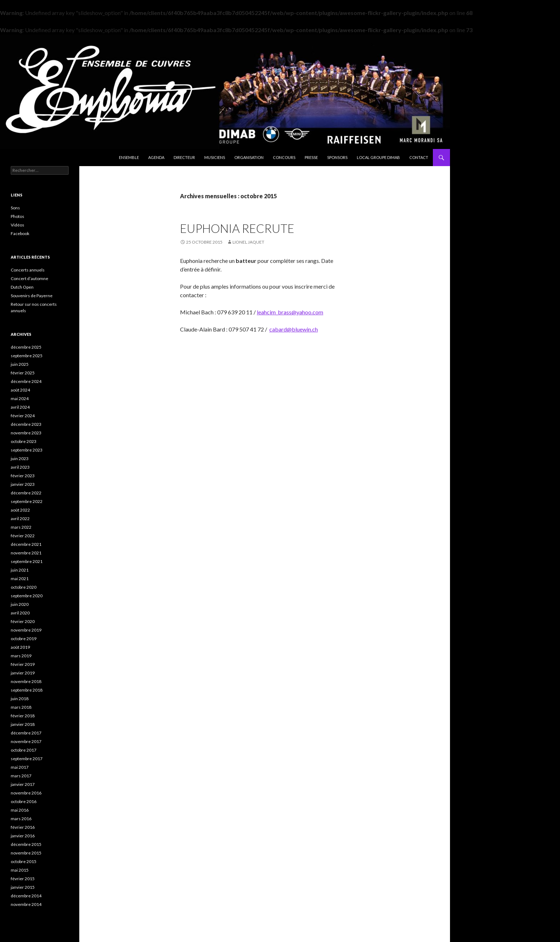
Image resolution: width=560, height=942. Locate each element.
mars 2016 (21, 819)
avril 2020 (20, 613)
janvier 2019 (23, 673)
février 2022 (23, 536)
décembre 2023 (26, 424)
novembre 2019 (26, 630)
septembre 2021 (27, 561)
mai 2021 (20, 579)
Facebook (20, 233)
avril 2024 (20, 407)
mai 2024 (20, 398)
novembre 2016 (26, 793)
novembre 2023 (26, 433)
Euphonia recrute (237, 228)
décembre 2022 (26, 493)
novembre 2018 (26, 681)
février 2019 (23, 664)
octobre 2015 (24, 861)
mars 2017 (21, 776)
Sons (15, 208)
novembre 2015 (26, 853)
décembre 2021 (26, 544)
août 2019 (20, 647)
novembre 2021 (26, 553)
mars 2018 (21, 707)
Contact (419, 157)
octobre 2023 (24, 441)
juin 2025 (20, 364)
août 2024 (20, 390)
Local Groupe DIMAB (378, 157)
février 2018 (23, 716)
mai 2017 (20, 767)
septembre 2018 (27, 690)
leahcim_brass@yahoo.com (290, 312)
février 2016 (23, 827)
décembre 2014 (26, 896)
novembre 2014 (26, 904)
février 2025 (23, 373)
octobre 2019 (24, 639)
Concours (284, 157)
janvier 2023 (23, 484)
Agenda (156, 157)
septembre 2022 (27, 501)
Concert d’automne (29, 278)
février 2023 (23, 476)
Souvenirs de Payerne (32, 296)
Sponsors (337, 157)
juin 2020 (20, 604)
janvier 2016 (23, 836)
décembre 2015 (26, 844)
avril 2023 (20, 467)
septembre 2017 (27, 759)
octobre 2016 (24, 801)
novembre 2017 (26, 741)
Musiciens (215, 157)
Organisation (249, 157)
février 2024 (23, 416)
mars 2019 (21, 656)
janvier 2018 (23, 724)
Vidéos (17, 225)
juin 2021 (20, 570)
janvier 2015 (23, 887)
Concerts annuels (28, 270)
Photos (17, 216)
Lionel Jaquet (248, 242)
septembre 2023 (27, 450)
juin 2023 (20, 458)
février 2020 (23, 621)
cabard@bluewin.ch (294, 329)
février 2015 (23, 879)
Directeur (184, 157)
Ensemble (129, 157)
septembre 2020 (27, 596)
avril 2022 (20, 519)
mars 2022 (21, 527)
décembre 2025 (26, 347)
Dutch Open (22, 287)
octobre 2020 (24, 587)
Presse (311, 157)
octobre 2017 (24, 750)
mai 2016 (20, 810)
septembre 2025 (27, 356)
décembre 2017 (26, 733)
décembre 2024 (26, 381)
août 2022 (20, 510)
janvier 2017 (23, 784)
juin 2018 (20, 699)
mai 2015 (20, 870)
